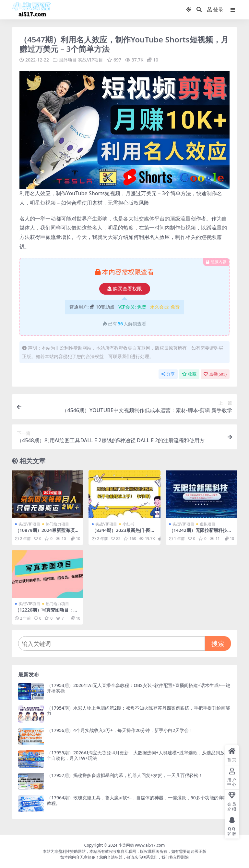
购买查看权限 (125, 289)
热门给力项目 (57, 524)
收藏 (189, 374)
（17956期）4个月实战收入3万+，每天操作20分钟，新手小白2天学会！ (120, 730)
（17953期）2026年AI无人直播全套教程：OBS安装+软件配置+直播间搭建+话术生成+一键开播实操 (138, 688)
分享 (168, 374)
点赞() (215, 374)
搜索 (218, 643)
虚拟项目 (207, 524)
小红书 (128, 524)
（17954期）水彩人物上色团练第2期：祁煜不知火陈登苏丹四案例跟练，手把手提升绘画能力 (138, 711)
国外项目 (68, 60)
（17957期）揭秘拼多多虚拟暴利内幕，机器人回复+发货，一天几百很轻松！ (125, 775)
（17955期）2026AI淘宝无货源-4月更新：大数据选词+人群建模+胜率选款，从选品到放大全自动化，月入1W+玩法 (138, 755)
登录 (215, 10)
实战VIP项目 (90, 60)
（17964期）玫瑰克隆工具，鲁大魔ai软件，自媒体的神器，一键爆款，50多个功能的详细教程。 (137, 800)
